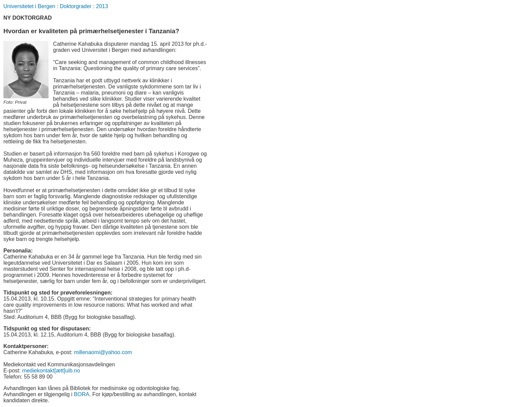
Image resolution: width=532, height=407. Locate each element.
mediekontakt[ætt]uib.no (51, 371)
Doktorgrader (75, 6)
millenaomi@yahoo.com (103, 352)
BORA (82, 394)
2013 (102, 6)
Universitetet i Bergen (29, 6)
